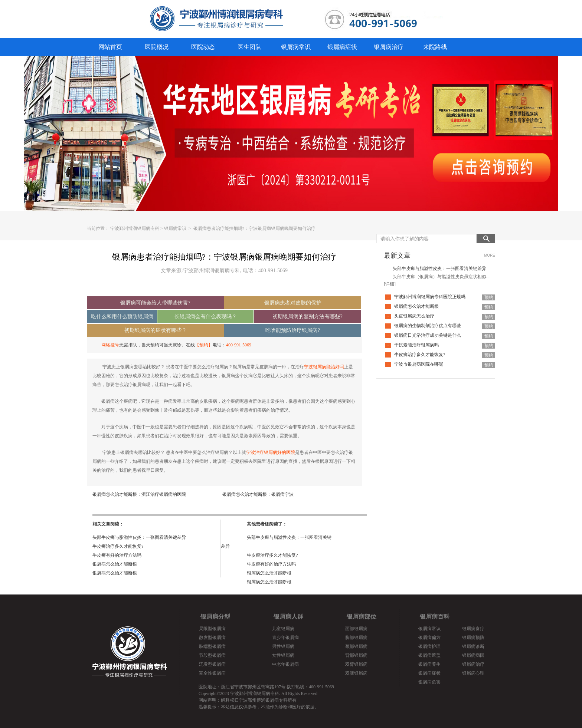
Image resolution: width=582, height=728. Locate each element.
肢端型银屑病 (212, 646)
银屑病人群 (288, 617)
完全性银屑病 (212, 673)
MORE (490, 255)
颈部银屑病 (356, 646)
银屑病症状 (342, 47)
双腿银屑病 (356, 673)
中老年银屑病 (285, 664)
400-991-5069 (239, 345)
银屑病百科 (435, 617)
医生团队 (249, 47)
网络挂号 (110, 345)
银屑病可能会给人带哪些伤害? (155, 303)
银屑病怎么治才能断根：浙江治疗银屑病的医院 (139, 494)
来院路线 (435, 47)
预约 (489, 297)
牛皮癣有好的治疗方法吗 (117, 555)
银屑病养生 (429, 664)
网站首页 (110, 47)
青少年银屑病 (285, 638)
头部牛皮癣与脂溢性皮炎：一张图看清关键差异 (139, 537)
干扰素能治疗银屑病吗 (416, 345)
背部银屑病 (356, 655)
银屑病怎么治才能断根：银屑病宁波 (258, 494)
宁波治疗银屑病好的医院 (271, 452)
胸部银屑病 (356, 638)
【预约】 (204, 345)
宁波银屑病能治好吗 (324, 367)
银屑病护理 (429, 646)
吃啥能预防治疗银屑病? (292, 330)
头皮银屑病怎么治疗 (414, 316)
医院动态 (203, 47)
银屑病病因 (473, 655)
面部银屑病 (356, 629)
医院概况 (157, 47)
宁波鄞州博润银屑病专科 (135, 228)
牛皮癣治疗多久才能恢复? (118, 546)
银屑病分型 (215, 617)
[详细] (390, 284)
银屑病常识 (296, 47)
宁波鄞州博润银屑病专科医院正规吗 (430, 297)
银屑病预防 (473, 638)
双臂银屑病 (356, 664)
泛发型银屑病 (212, 664)
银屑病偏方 (429, 638)
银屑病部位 (362, 617)
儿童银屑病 (283, 629)
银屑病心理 (473, 673)
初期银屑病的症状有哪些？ (156, 330)
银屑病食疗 (473, 629)
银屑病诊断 (473, 646)
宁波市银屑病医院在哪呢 (419, 364)
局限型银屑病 (212, 629)
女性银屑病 (283, 655)
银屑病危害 (429, 682)
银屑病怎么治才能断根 (115, 564)
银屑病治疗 (389, 47)
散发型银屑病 (212, 638)
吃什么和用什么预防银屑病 (122, 317)
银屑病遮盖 (429, 655)
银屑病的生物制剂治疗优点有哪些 (428, 326)
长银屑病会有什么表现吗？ (206, 317)
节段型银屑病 (212, 655)
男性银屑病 (283, 646)
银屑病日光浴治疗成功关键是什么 (428, 335)
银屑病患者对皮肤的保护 (293, 303)
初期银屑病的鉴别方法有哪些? (307, 317)
